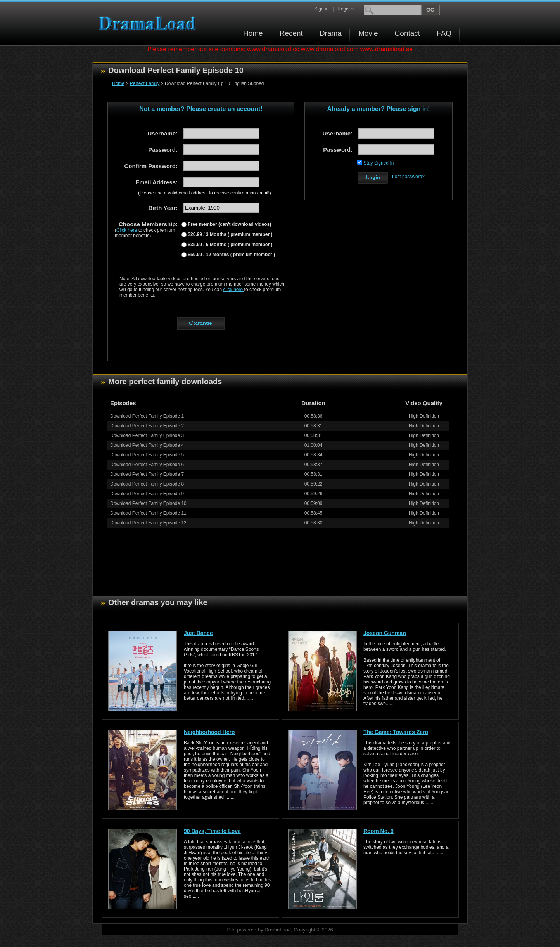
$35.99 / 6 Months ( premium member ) (229, 245)
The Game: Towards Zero (396, 732)
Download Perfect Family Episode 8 (147, 484)
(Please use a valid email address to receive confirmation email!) (205, 193)
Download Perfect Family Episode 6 (147, 465)
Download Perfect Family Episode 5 (147, 455)
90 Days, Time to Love (212, 831)
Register (346, 9)
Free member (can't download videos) (229, 224)
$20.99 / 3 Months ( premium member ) (229, 234)
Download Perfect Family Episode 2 (147, 426)
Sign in (321, 9)
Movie (368, 33)
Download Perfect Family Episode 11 (148, 513)
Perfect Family (145, 83)
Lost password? (408, 177)
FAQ (444, 33)
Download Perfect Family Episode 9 (147, 494)
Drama (331, 33)
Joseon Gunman (385, 633)
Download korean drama (149, 23)
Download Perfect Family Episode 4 (147, 445)
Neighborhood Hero (209, 732)
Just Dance (198, 633)
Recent (291, 33)
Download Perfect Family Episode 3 (147, 435)
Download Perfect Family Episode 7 (147, 474)
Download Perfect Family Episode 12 (148, 523)
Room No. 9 (379, 831)
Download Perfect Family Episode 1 (147, 416)
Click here (127, 230)
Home (253, 33)
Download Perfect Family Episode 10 (148, 503)
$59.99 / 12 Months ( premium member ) (231, 255)
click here (234, 290)
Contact (407, 33)
